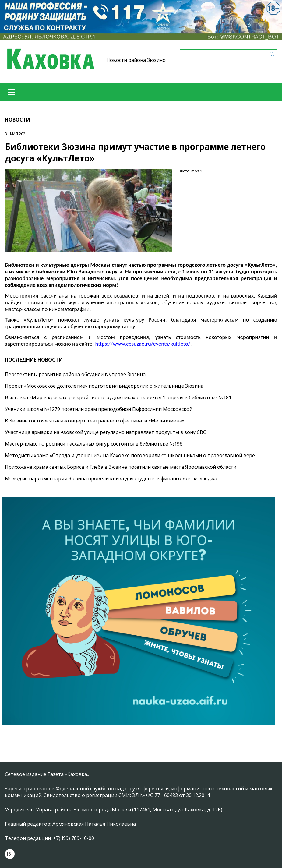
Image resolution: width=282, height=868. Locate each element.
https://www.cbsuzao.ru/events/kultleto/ (143, 344)
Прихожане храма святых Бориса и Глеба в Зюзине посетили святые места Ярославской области (121, 467)
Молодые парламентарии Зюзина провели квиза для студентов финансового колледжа (111, 478)
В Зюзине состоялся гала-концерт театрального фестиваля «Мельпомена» (95, 421)
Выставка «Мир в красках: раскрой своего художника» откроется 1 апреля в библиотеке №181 (118, 397)
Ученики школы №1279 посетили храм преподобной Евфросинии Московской (99, 409)
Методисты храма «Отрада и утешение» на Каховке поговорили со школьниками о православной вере (130, 455)
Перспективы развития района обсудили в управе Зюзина (75, 374)
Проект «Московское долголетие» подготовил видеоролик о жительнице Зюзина (104, 386)
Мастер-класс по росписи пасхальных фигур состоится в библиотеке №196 (94, 444)
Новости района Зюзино (136, 60)
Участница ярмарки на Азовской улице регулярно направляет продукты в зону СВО (106, 432)
